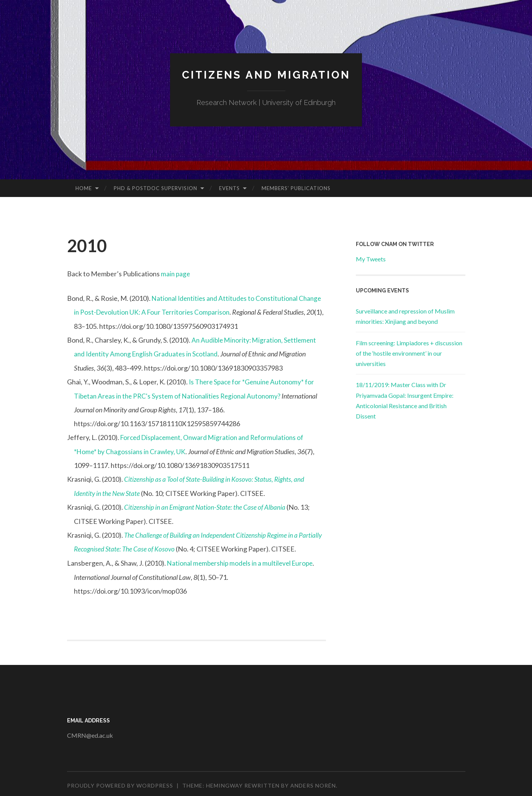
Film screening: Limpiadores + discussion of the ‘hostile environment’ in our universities (409, 353)
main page (176, 274)
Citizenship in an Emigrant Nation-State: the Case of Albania (206, 505)
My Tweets (371, 259)
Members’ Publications (296, 188)
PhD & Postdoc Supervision (156, 188)
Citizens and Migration (266, 75)
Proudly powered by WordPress (120, 782)
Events (229, 188)
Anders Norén (313, 782)
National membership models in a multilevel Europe (243, 560)
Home (84, 188)
